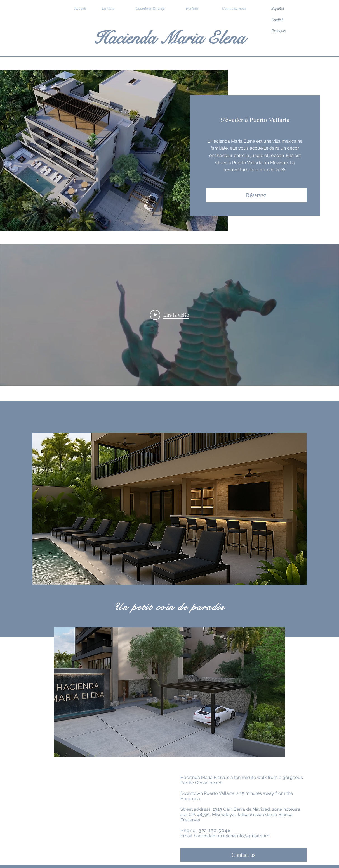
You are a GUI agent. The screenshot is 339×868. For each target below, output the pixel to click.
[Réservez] (256, 195)
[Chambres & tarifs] (150, 9)
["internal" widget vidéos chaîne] (170, 315)
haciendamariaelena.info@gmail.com (232, 836)
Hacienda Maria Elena (169, 38)
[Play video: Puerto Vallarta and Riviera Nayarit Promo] (170, 315)
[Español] (278, 9)
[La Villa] (108, 9)
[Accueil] (80, 9)
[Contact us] (243, 855)
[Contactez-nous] (234, 9)
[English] (277, 20)
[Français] (279, 31)
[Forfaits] (192, 9)
